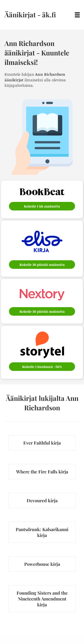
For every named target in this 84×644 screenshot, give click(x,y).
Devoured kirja (42, 500)
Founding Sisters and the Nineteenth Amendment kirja (42, 599)
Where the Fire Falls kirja (42, 472)
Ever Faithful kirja (42, 443)
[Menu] (77, 15)
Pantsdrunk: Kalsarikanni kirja (42, 532)
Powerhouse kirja (42, 564)
